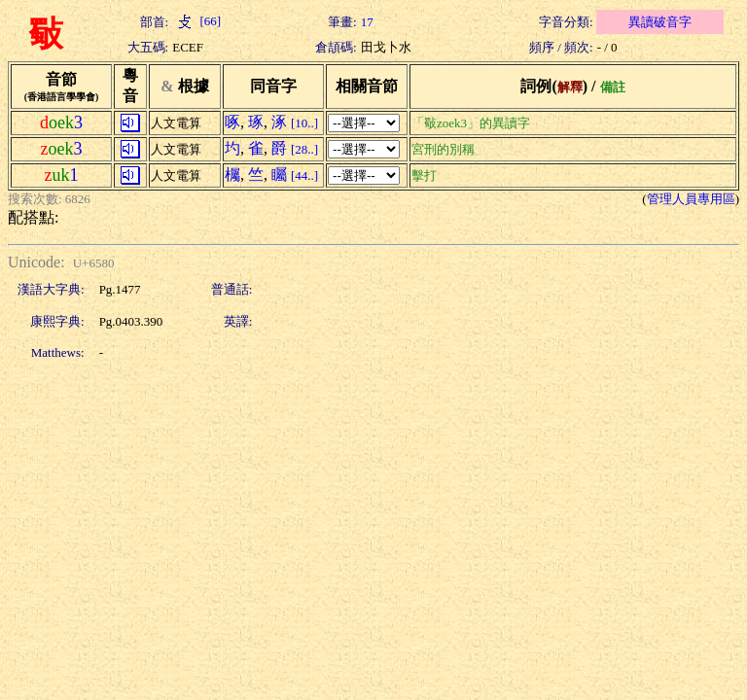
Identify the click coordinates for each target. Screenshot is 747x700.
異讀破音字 (660, 22)
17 (367, 22)
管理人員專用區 (691, 199)
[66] (196, 21)
